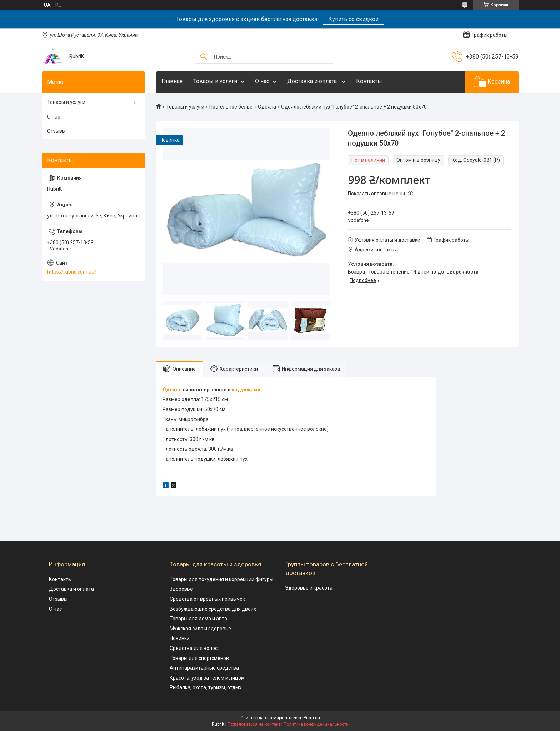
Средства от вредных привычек (207, 599)
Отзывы (56, 131)
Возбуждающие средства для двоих (213, 609)
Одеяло (172, 390)
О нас (262, 81)
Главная (172, 81)
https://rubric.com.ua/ (72, 272)
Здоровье (181, 589)
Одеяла (267, 107)
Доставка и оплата (313, 81)
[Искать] (204, 57)
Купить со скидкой (353, 19)
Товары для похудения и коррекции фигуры (221, 579)
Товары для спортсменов (199, 658)
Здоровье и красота (309, 588)
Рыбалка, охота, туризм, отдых (206, 687)
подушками (246, 390)
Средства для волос (194, 648)
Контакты (369, 81)
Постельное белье (231, 107)
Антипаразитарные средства (204, 668)
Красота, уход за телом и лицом (207, 678)
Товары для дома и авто (198, 619)
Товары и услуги (215, 81)
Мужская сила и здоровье (200, 629)
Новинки (180, 638)
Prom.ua (312, 718)
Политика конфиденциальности (316, 724)
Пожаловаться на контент (254, 724)
